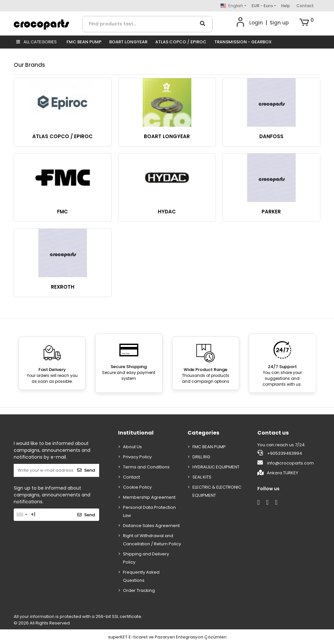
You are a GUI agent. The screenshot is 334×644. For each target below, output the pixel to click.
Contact (305, 6)
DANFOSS (271, 136)
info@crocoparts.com (286, 463)
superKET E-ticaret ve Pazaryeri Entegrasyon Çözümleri (167, 637)
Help (286, 6)
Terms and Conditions (146, 467)
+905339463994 (280, 453)
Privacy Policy (137, 457)
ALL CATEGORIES (37, 42)
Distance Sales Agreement (151, 526)
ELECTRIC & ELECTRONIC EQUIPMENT (217, 491)
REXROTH (63, 287)
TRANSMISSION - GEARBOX (243, 42)
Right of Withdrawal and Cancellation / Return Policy (152, 540)
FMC (62, 212)
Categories (203, 433)
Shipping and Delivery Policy (146, 558)
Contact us (273, 433)
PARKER (271, 212)
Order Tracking (139, 590)
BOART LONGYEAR (128, 42)
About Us (132, 447)
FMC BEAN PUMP (84, 42)
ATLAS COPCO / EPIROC (181, 42)
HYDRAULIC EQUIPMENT (216, 467)
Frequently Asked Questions (141, 576)
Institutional (136, 433)
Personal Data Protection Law (149, 511)
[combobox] (22, 515)
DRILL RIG (201, 457)
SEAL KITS (202, 477)
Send (86, 470)
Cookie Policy (137, 487)
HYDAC (167, 212)
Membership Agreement (149, 497)
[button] (307, 23)
